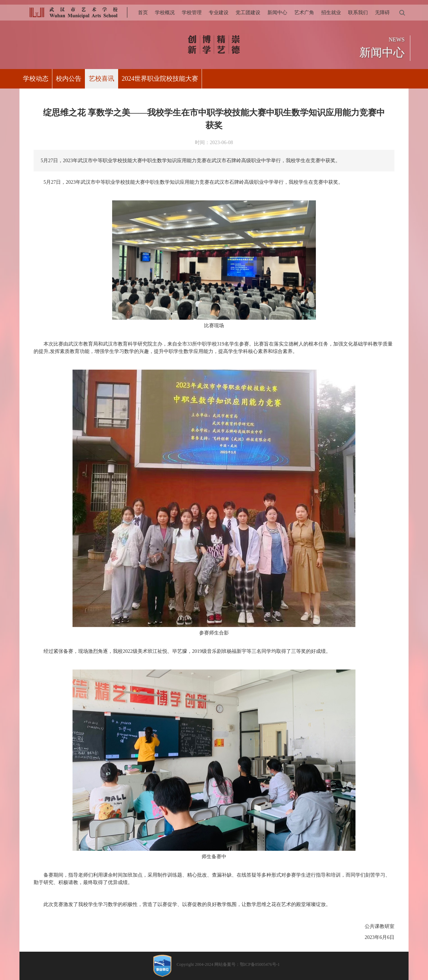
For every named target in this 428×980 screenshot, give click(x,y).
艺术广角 (304, 13)
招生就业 (331, 13)
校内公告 (69, 79)
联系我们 (358, 13)
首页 (143, 13)
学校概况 (165, 13)
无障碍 (382, 13)
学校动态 (36, 79)
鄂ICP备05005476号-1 (260, 964)
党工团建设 (248, 13)
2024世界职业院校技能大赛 (160, 79)
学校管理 (192, 13)
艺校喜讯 (102, 79)
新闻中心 (277, 13)
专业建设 (219, 13)
